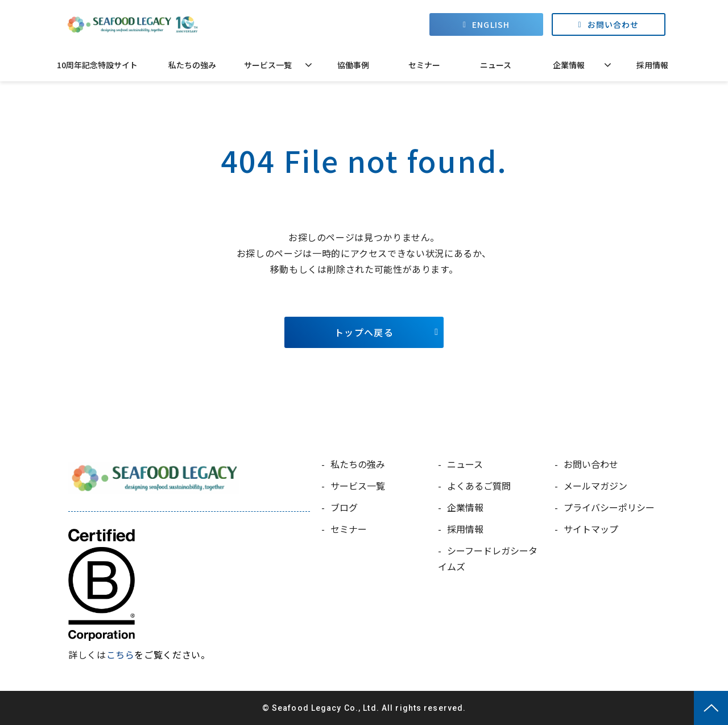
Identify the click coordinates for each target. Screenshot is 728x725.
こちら (121, 654)
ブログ (344, 507)
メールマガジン (595, 486)
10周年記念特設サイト (97, 65)
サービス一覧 (268, 65)
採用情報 (652, 65)
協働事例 (353, 65)
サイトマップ (591, 529)
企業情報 (569, 65)
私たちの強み (192, 65)
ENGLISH (491, 24)
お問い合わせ (613, 24)
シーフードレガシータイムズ (488, 558)
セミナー (424, 65)
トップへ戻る (364, 332)
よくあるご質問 (479, 486)
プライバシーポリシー (609, 507)
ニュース (496, 65)
